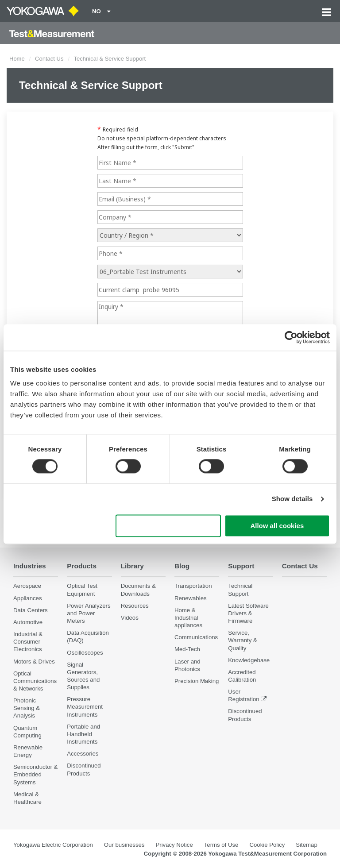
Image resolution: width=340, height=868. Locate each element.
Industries (30, 566)
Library (132, 566)
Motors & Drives (34, 662)
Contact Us (49, 59)
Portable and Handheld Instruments (83, 734)
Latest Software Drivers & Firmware (248, 613)
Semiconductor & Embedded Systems (35, 774)
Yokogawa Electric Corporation (53, 845)
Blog (182, 566)
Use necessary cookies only (168, 526)
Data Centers (31, 610)
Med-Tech (187, 649)
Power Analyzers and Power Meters (89, 613)
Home (17, 59)
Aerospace (27, 586)
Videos (130, 618)
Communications (196, 637)
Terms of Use (221, 845)
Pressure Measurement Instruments (85, 707)
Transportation (193, 586)
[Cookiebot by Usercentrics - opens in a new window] (291, 337)
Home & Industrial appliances (188, 618)
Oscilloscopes (85, 653)
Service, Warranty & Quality (242, 640)
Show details (292, 499)
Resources (135, 606)
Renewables (191, 598)
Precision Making (197, 681)
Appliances (28, 598)
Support (241, 566)
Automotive (28, 622)
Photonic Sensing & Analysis (27, 708)
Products (82, 566)
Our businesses (124, 845)
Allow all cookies (277, 526)
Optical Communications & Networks (35, 681)
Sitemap (306, 845)
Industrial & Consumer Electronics (28, 642)
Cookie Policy (267, 845)
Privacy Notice (174, 845)
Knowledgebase (249, 660)
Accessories (83, 754)
